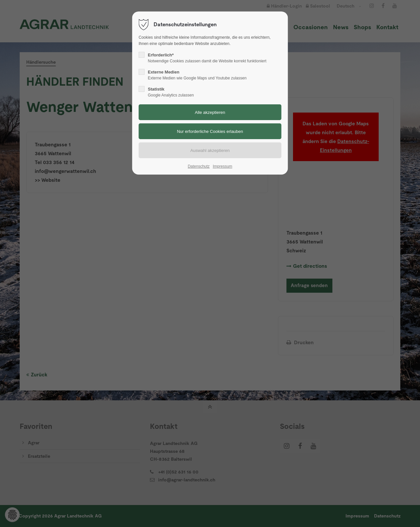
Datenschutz (199, 166)
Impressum (222, 166)
